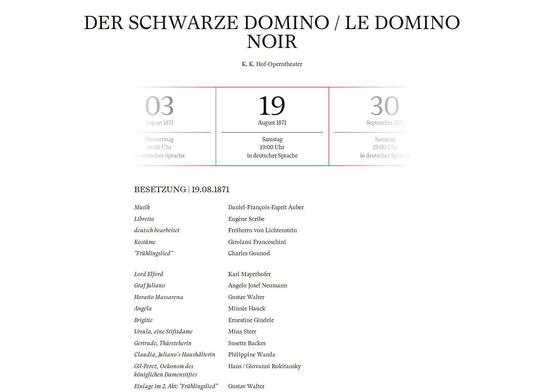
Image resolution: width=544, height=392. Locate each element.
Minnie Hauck (247, 309)
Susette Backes (247, 343)
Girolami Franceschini (257, 242)
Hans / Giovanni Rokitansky (265, 366)
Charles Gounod (249, 253)
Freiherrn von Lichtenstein (263, 230)
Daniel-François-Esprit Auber (266, 207)
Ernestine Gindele (251, 320)
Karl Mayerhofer (250, 274)
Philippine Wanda (252, 355)
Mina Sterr (242, 332)
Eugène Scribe (246, 219)
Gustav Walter (246, 297)
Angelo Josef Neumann (258, 286)
